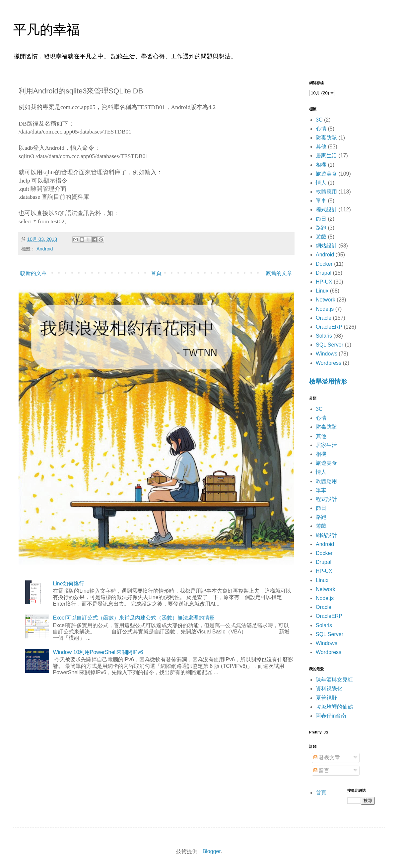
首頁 (156, 273)
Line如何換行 (68, 584)
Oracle (324, 318)
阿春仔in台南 (331, 716)
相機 (321, 165)
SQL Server (330, 345)
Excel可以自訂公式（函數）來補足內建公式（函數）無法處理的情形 (133, 618)
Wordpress (329, 363)
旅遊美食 (326, 174)
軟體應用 (326, 192)
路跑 (321, 228)
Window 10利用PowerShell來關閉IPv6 (98, 652)
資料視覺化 (329, 689)
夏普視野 (326, 698)
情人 (321, 183)
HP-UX (324, 282)
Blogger (212, 851)
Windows (327, 354)
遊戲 (321, 237)
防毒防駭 (326, 138)
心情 (321, 129)
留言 (321, 770)
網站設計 (326, 246)
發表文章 (327, 758)
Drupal (324, 273)
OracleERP (329, 327)
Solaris (324, 336)
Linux (322, 291)
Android (45, 249)
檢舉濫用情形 (328, 381)
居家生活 (326, 156)
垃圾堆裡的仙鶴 (334, 707)
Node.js (325, 309)
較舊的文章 (279, 273)
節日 (321, 219)
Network (326, 300)
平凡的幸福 (46, 29)
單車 (321, 201)
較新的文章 (33, 273)
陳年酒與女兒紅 (334, 680)
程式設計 (326, 210)
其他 (321, 147)
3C (319, 120)
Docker (324, 264)
